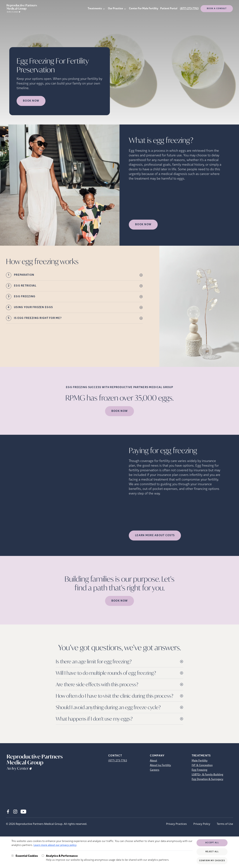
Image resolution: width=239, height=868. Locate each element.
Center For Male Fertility (144, 9)
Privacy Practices (176, 824)
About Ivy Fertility (160, 765)
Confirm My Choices (212, 861)
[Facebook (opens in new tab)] (8, 812)
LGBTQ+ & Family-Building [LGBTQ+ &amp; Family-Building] (207, 775)
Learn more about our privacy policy (55, 845)
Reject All (212, 852)
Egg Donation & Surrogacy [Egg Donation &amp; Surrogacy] (207, 779)
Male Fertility (200, 761)
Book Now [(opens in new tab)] (143, 225)
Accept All (212, 843)
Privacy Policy (202, 824)
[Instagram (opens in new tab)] (15, 812)
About (153, 761)
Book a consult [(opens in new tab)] (217, 9)
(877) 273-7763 (189, 9)
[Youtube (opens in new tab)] (23, 812)
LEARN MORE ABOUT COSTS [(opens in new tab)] (155, 536)
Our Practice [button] (115, 9)
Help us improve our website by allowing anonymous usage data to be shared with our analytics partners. (108, 858)
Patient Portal (169, 9)
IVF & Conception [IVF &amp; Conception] (202, 765)
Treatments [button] (95, 9)
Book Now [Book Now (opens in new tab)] (31, 101)
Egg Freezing (199, 770)
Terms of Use (225, 824)
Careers (155, 770)
